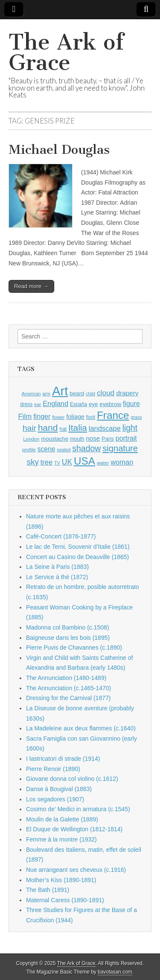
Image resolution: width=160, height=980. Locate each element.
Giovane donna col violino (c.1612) (72, 779)
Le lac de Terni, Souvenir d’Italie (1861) (78, 547)
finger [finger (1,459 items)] (42, 416)
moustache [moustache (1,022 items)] (55, 439)
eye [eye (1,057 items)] (93, 404)
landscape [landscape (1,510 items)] (105, 428)
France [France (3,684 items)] (113, 415)
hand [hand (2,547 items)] (48, 428)
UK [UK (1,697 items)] (67, 462)
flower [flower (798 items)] (58, 417)
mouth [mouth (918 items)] (77, 439)
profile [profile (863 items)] (29, 449)
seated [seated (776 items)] (64, 450)
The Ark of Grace (66, 52)
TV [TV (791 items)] (57, 463)
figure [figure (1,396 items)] (131, 404)
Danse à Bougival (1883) (59, 789)
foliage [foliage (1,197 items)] (75, 417)
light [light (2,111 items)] (130, 428)
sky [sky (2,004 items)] (33, 462)
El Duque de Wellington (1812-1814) (74, 829)
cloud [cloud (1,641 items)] (106, 393)
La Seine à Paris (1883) (57, 567)
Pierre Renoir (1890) (53, 769)
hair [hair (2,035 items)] (29, 428)
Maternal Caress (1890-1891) (65, 900)
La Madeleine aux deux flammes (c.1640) (81, 728)
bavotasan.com (115, 972)
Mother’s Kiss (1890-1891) (61, 880)
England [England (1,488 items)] (55, 403)
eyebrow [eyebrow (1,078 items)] (110, 404)
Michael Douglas (59, 150)
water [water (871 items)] (103, 463)
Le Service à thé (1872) (57, 577)
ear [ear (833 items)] (38, 404)
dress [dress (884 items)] (26, 404)
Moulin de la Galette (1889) (62, 819)
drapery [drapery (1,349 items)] (127, 393)
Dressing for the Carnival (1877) (68, 698)
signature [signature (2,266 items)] (120, 448)
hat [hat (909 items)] (63, 429)
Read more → (31, 286)
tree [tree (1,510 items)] (47, 462)
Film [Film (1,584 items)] (25, 416)
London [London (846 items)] (31, 439)
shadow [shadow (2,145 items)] (86, 448)
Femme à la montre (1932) (61, 839)
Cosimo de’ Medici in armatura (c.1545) (78, 809)
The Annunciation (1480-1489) (66, 678)
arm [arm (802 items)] (46, 394)
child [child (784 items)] (90, 394)
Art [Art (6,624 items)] (60, 391)
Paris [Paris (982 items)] (108, 439)
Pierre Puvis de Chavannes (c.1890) (74, 647)
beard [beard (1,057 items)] (77, 393)
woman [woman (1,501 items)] (122, 462)
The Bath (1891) (48, 890)
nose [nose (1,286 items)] (93, 438)
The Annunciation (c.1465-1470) (68, 688)
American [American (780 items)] (31, 394)
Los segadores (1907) (55, 799)
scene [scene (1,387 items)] (47, 449)
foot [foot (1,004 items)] (91, 417)
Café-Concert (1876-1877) (61, 536)
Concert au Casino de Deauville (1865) (77, 557)
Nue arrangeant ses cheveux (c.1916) (76, 870)
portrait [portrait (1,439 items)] (126, 438)
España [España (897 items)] (79, 404)
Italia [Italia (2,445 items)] (78, 428)
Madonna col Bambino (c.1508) (68, 627)
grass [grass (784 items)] (137, 417)
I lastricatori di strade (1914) (63, 759)
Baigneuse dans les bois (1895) (68, 638)
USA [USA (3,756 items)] (84, 461)
